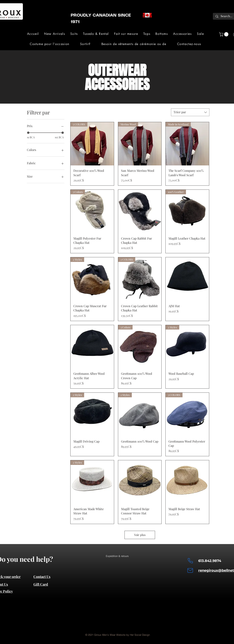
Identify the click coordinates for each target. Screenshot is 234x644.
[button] (74, 34)
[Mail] (190, 570)
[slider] (28, 133)
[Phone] (190, 561)
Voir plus (140, 535)
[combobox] (190, 112)
